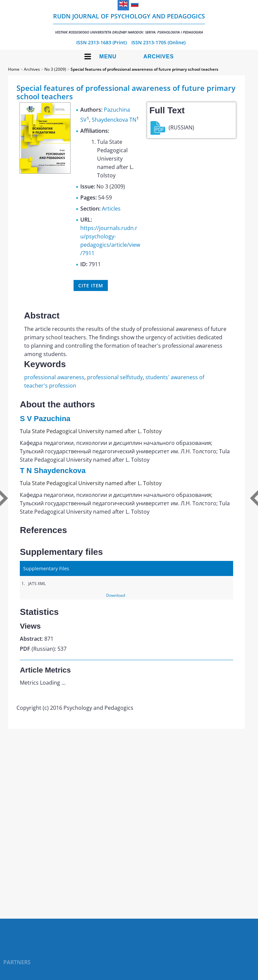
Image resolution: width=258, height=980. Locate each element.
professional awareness (54, 377)
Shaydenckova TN (114, 120)
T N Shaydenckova (53, 471)
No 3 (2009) (55, 69)
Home (14, 69)
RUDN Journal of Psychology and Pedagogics (129, 23)
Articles (111, 209)
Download (116, 595)
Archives (159, 56)
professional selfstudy (115, 377)
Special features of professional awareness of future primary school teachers (144, 69)
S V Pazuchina (45, 419)
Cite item (91, 285)
